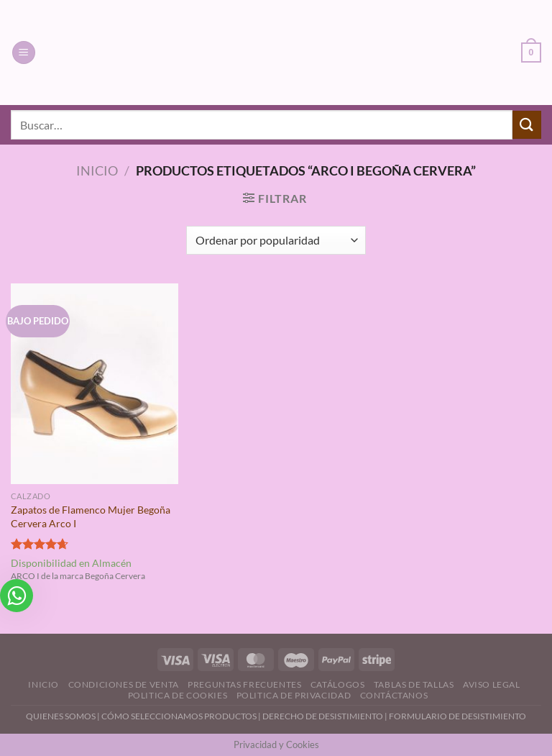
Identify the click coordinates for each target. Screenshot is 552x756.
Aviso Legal (492, 684)
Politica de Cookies (178, 695)
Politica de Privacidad (294, 695)
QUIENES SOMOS (61, 716)
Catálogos (338, 684)
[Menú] (24, 53)
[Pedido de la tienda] (276, 240)
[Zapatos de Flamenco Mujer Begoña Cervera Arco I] (95, 384)
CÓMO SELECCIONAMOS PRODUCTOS (179, 716)
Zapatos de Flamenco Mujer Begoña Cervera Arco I (91, 516)
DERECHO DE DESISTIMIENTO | (326, 716)
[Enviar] (527, 125)
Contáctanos (394, 695)
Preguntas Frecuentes (244, 684)
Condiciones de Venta (124, 684)
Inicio (97, 170)
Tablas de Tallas (414, 684)
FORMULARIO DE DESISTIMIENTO (457, 716)
